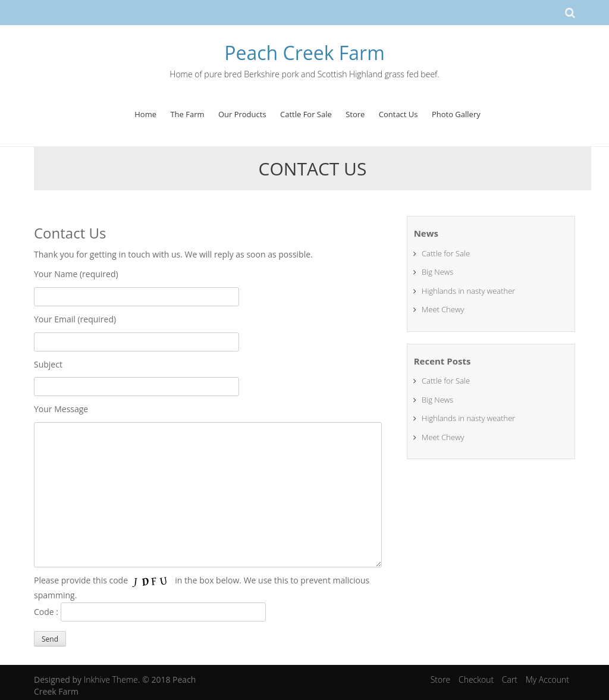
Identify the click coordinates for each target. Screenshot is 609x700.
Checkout (476, 679)
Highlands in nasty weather (468, 291)
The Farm (187, 114)
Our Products (242, 114)
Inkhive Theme (111, 679)
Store (355, 114)
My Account (547, 679)
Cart (510, 679)
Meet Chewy (443, 309)
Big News (437, 272)
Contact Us (398, 114)
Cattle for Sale (446, 253)
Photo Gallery (456, 114)
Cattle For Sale (306, 114)
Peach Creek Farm (304, 53)
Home (145, 114)
